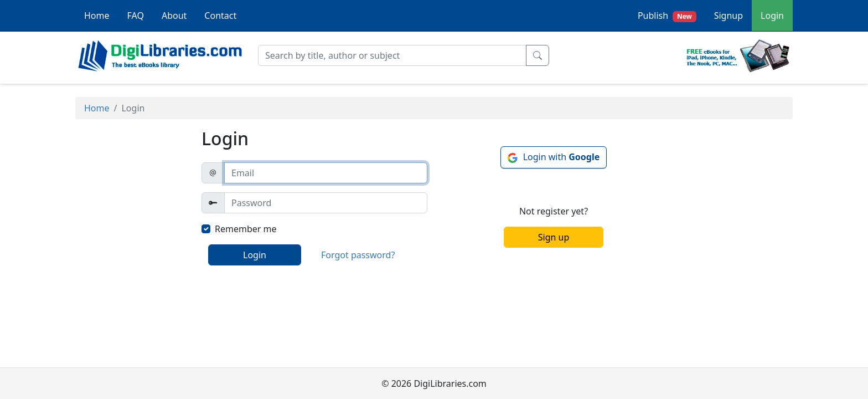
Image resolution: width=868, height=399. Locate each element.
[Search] (392, 55)
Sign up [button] (554, 237)
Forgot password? (358, 255)
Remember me (246, 229)
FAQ (136, 16)
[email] (326, 173)
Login (772, 16)
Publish (667, 16)
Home (97, 16)
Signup (728, 16)
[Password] (326, 203)
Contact (220, 16)
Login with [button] (562, 157)
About (174, 16)
